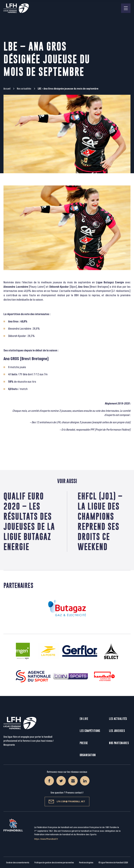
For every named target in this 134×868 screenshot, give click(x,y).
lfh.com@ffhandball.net (67, 802)
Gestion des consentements (18, 863)
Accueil (7, 89)
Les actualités (118, 719)
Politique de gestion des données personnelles (54, 863)
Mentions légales (86, 863)
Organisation (88, 755)
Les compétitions (90, 731)
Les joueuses (117, 731)
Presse (84, 743)
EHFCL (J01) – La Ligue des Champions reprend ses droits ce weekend (100, 521)
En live (84, 719)
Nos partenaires (119, 743)
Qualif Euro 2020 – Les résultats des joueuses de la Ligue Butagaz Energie (29, 521)
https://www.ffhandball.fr (46, 839)
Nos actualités (24, 89)
